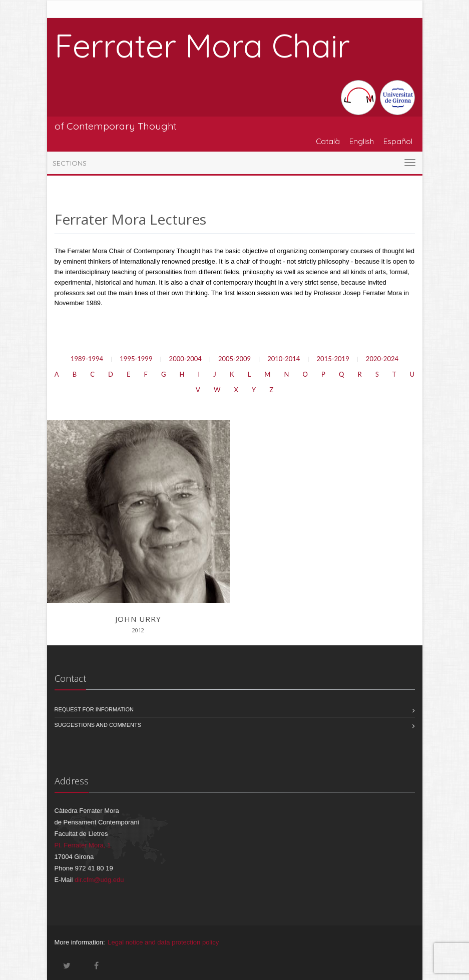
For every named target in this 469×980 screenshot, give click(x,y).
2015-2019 (333, 359)
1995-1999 (136, 359)
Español (398, 141)
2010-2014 (284, 359)
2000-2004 (185, 359)
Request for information (94, 709)
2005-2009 (234, 359)
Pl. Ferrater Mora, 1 (83, 845)
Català (328, 141)
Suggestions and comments (98, 725)
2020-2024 (382, 359)
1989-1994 (87, 359)
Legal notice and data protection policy (163, 942)
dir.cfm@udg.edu (99, 880)
